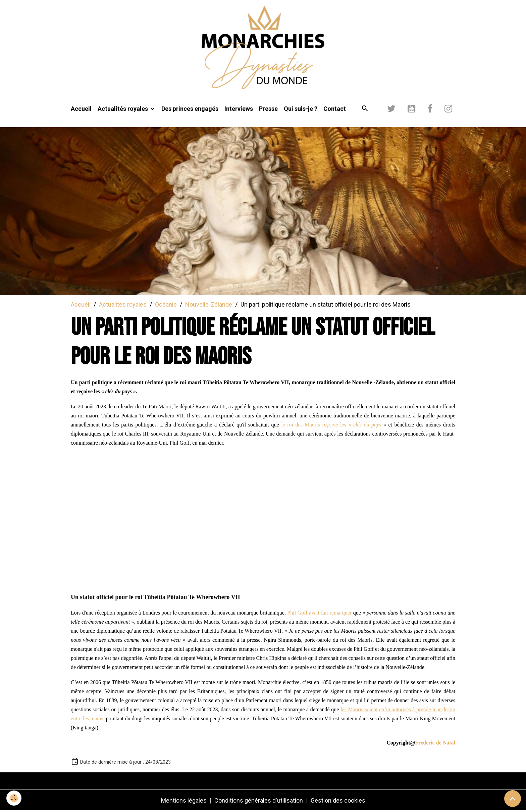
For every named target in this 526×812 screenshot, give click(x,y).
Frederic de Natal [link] (435, 744)
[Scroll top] (513, 799)
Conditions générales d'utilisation (259, 801)
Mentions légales (184, 801)
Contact (335, 110)
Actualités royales (123, 110)
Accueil (81, 110)
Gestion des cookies (338, 801)
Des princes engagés (190, 110)
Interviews (239, 110)
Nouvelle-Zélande (209, 305)
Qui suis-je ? (301, 110)
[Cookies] (14, 798)
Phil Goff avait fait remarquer (319, 614)
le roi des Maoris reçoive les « (331, 426)
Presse (268, 110)
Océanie (166, 305)
